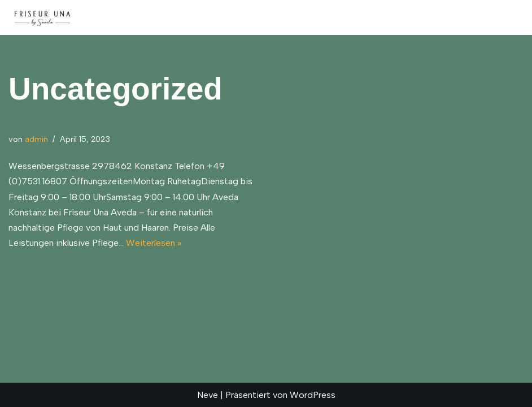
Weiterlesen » (154, 243)
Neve (208, 395)
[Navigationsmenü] (510, 18)
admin (36, 139)
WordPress (313, 395)
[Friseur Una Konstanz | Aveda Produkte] (42, 18)
